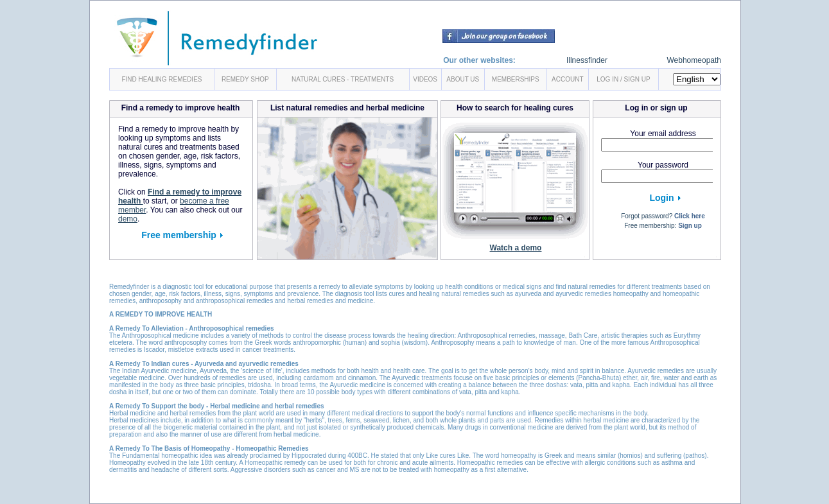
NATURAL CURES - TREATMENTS (343, 79)
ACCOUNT (567, 79)
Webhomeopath (694, 60)
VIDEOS (425, 79)
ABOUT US (463, 79)
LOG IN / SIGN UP (623, 79)
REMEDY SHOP (245, 79)
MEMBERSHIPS (516, 79)
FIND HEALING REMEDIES (161, 79)
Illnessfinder (587, 60)
